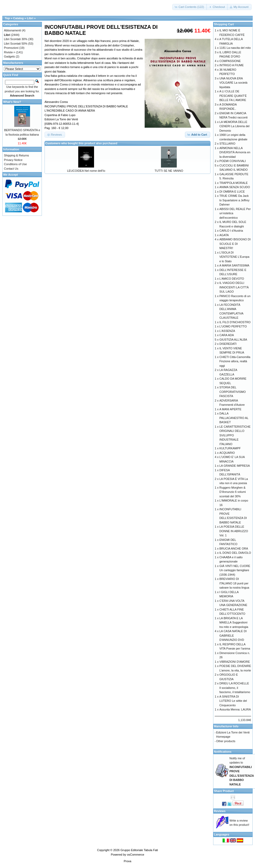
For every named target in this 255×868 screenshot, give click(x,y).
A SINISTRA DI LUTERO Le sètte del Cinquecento (233, 701)
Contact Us (11, 169)
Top (7, 18)
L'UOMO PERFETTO (233, 326)
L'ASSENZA (227, 331)
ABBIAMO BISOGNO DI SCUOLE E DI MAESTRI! (235, 244)
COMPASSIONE (230, 61)
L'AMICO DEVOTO (232, 279)
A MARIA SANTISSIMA (234, 265)
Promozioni (11, 48)
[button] (190, 7)
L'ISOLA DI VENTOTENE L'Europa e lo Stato (234, 257)
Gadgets (9, 56)
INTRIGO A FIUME (232, 65)
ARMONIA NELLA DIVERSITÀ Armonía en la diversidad (235, 152)
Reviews (220, 811)
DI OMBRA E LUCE (232, 192)
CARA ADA (227, 335)
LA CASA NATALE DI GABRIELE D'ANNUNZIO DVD (233, 635)
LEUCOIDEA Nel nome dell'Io (86, 171)
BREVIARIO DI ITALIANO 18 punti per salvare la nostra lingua (234, 583)
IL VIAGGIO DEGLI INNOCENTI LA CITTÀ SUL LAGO (234, 287)
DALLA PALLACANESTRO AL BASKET (234, 418)
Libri (30, 18)
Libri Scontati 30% (16, 39)
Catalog (18, 18)
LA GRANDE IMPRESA (235, 466)
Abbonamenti (13, 30)
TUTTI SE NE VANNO (169, 171)
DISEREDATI (228, 344)
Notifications (223, 752)
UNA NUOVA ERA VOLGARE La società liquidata (233, 83)
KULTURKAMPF (230, 448)
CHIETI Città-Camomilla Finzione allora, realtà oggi (235, 361)
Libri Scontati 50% (16, 44)
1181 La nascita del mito (235, 48)
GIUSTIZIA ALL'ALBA (233, 340)
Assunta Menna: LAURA (235, 709)
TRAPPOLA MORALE (234, 183)
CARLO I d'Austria (231, 231)
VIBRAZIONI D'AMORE (235, 662)
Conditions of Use (15, 164)
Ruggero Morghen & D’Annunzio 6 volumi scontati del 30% (233, 492)
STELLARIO (227, 144)
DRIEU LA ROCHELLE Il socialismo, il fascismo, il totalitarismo (235, 688)
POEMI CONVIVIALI (233, 161)
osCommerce (136, 855)
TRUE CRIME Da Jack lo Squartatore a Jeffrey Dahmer (234, 200)
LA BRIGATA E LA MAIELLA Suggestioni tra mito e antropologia (234, 623)
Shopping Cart (224, 24)
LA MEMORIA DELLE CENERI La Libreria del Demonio (234, 126)
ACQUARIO (227, 453)
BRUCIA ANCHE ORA (234, 549)
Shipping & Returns (16, 155)
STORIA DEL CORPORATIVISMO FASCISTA (233, 392)
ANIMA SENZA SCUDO (235, 187)
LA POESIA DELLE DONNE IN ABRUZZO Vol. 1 (234, 531)
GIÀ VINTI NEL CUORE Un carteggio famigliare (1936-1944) (235, 570)
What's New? (12, 102)
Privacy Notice (13, 160)
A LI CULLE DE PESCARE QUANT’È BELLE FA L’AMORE (233, 96)
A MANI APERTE (231, 409)
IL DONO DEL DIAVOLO (235, 553)
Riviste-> (10, 52)
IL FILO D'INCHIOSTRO (235, 322)
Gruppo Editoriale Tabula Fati (139, 850)
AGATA (224, 235)
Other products (226, 741)
